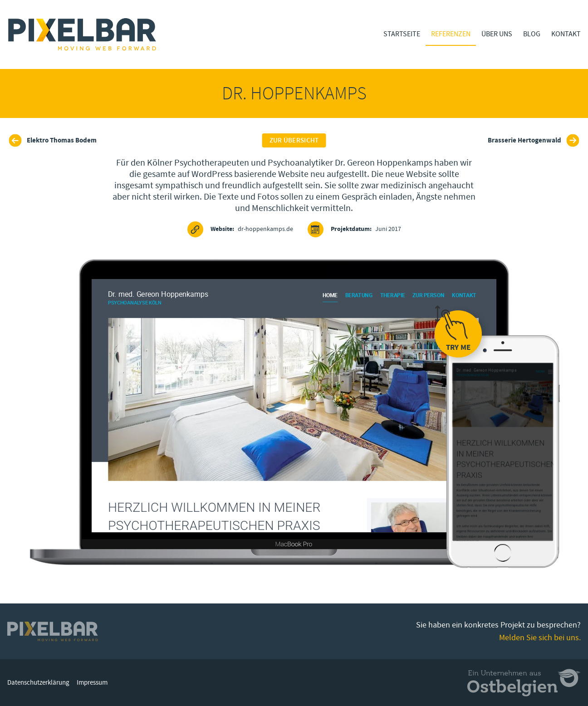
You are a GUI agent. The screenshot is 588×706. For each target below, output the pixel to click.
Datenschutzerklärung (38, 683)
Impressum (92, 683)
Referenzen (451, 34)
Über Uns (497, 34)
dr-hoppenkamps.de (240, 229)
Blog (532, 34)
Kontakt (566, 34)
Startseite (402, 34)
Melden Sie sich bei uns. (540, 638)
